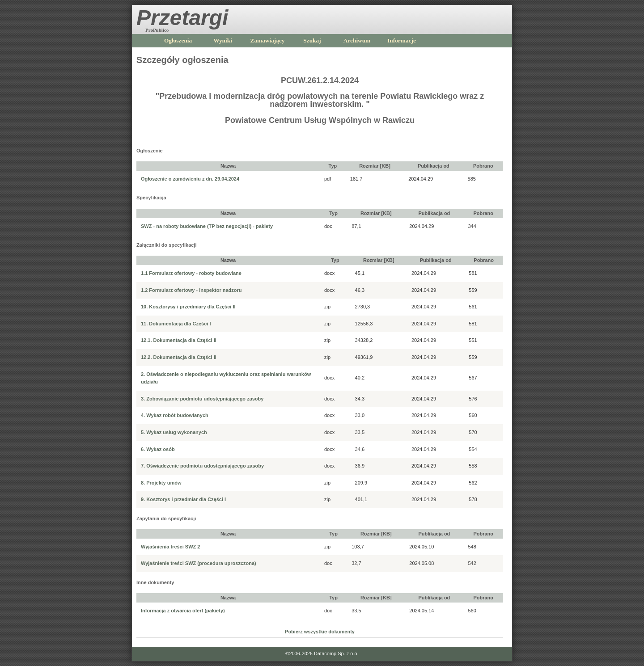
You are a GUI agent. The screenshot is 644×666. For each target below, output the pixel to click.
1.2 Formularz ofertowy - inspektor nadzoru (191, 290)
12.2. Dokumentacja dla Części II (179, 357)
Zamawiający (268, 40)
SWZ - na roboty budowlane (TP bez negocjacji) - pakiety (207, 226)
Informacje (402, 40)
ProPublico (157, 30)
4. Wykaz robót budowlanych (175, 415)
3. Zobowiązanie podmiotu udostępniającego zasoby (202, 399)
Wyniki (223, 40)
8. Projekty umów (161, 483)
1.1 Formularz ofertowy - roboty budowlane (191, 273)
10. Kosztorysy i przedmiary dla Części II (188, 307)
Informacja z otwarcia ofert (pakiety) (183, 611)
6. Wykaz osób (158, 449)
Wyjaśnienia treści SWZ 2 (170, 547)
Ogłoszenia (178, 40)
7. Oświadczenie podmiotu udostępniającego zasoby (202, 466)
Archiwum (357, 40)
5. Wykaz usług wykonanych (174, 432)
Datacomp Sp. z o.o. (336, 653)
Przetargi (182, 18)
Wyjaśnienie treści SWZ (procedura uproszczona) (199, 563)
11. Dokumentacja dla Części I (176, 324)
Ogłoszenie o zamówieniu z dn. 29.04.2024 (190, 179)
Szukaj (312, 40)
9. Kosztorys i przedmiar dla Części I (183, 499)
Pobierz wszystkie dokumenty (320, 632)
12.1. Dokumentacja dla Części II (179, 340)
